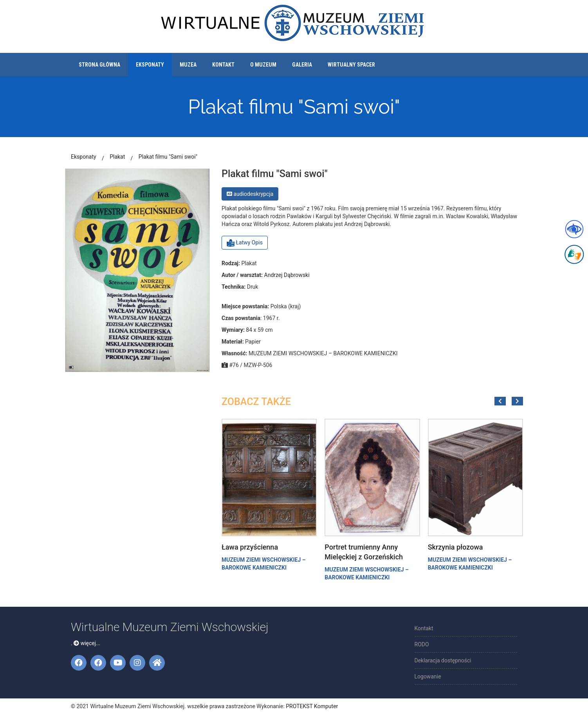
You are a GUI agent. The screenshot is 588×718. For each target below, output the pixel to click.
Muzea (188, 65)
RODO (422, 644)
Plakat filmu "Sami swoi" (168, 157)
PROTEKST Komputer (312, 706)
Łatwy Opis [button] (245, 243)
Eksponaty (150, 65)
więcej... (87, 643)
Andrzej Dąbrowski (287, 275)
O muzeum (263, 65)
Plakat (117, 157)
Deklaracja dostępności (443, 660)
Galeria (302, 65)
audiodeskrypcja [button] (250, 194)
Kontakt (223, 65)
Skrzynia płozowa (455, 547)
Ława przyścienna (250, 547)
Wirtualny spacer (351, 65)
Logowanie (428, 676)
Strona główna (99, 65)
